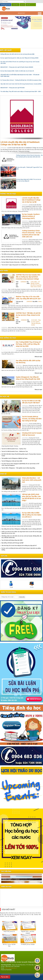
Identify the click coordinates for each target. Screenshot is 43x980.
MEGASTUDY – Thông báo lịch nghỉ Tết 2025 (13, 88)
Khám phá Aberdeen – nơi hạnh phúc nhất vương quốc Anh (32, 480)
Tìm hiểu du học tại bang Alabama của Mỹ (13, 254)
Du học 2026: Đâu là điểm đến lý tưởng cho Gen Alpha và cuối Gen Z (32, 515)
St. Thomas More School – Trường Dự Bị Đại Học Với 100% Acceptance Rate (21, 80)
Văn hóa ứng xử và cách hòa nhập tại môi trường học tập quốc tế (19, 546)
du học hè (5, 396)
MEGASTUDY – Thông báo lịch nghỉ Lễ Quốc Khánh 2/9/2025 (17, 67)
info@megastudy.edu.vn (11, 968)
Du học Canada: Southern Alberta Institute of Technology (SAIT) (31, 216)
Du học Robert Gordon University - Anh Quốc (14, 262)
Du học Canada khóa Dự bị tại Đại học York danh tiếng (16, 249)
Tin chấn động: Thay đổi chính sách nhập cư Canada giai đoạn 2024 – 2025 (21, 91)
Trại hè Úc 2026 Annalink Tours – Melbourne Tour (15, 451)
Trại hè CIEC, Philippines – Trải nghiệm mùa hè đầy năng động (18, 468)
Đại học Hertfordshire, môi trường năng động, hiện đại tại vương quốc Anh (22, 257)
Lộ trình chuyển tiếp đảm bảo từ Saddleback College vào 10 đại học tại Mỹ (31, 200)
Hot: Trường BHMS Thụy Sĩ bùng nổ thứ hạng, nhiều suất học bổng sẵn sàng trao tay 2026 (28, 344)
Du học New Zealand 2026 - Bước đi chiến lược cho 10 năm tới (17, 71)
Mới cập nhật (6, 50)
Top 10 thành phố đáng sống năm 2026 (12, 540)
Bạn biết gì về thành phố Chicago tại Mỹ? (13, 543)
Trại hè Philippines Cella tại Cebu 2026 (12, 461)
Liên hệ (28, 5)
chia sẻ (3, 474)
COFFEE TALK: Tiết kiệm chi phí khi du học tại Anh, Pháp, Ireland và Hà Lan (28, 315)
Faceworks (9, 970)
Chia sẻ (22, 5)
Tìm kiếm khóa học (6, 5)
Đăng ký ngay (38, 357)
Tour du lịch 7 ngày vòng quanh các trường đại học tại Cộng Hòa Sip (20, 265)
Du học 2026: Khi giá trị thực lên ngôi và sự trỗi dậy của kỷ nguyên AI (20, 259)
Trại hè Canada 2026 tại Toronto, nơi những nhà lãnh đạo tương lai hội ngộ (32, 419)
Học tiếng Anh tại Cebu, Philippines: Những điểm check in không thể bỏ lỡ (21, 529)
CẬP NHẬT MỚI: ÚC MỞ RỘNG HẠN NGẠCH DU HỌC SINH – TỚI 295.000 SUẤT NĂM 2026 (20, 76)
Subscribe (22, 597)
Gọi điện (5, 977)
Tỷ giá (11, 584)
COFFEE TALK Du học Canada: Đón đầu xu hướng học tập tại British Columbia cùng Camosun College (28, 277)
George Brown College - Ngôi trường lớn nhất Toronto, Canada (18, 251)
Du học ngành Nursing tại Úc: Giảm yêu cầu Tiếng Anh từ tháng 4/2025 (19, 58)
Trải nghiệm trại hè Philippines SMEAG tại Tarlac (15, 458)
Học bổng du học (8, 338)
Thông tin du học (8, 194)
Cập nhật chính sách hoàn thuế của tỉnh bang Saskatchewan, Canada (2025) (21, 84)
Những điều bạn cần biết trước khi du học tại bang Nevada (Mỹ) (17, 54)
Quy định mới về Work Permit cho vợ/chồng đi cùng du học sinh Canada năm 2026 (20, 63)
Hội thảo (15, 5)
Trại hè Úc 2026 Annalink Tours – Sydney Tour (14, 449)
